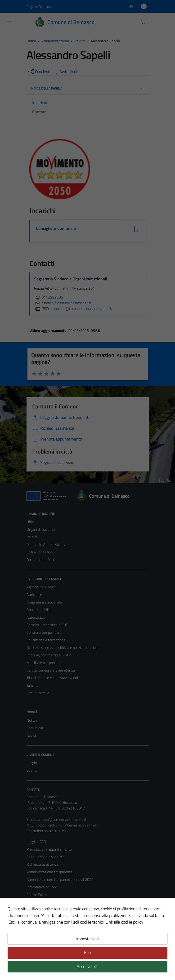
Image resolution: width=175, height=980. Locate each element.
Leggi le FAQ (36, 842)
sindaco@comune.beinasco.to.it (62, 819)
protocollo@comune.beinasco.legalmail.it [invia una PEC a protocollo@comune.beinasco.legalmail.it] (82, 308)
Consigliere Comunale (56, 228)
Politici (32, 537)
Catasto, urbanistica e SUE (47, 625)
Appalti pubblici (38, 610)
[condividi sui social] (39, 72)
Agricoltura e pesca (41, 587)
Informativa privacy (42, 887)
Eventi (32, 770)
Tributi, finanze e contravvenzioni (52, 678)
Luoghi (32, 763)
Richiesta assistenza (43, 864)
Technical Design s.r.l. (59, 966)
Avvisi (31, 735)
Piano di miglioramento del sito (51, 917)
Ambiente (34, 595)
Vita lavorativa (38, 693)
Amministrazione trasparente (49, 872)
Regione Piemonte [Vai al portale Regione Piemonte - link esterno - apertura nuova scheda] (39, 6)
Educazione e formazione (46, 640)
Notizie (32, 720)
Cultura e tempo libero (44, 632)
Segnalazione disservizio (45, 857)
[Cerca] (143, 22)
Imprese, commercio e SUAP (49, 655)
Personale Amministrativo (47, 544)
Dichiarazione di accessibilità (49, 910)
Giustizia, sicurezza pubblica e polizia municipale (63, 647)
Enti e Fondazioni (40, 552)
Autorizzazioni (37, 617)
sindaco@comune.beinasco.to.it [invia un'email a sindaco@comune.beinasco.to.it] (63, 303)
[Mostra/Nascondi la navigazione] (9, 22)
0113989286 (49, 297)
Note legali (35, 902)
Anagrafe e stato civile (44, 602)
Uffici (30, 522)
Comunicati (35, 728)
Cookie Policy (37, 894)
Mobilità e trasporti (41, 663)
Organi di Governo (41, 529)
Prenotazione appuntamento (49, 849)
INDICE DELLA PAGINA (88, 88)
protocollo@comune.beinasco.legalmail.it (67, 825)
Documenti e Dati (40, 560)
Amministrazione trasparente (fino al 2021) (61, 879)
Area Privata (36, 937)
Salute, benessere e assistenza (51, 670)
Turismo (32, 685)
